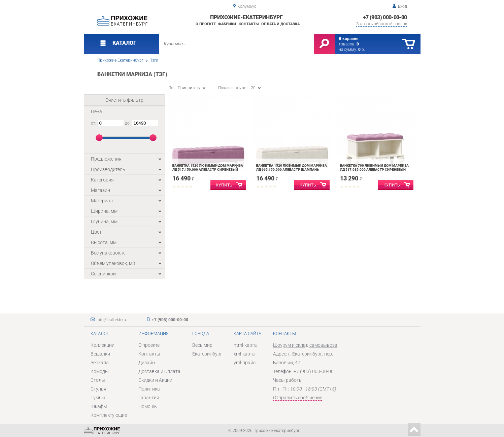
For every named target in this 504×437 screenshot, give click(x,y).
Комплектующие (109, 415)
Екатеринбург (207, 354)
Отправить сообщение (298, 398)
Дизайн (147, 363)
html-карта (245, 345)
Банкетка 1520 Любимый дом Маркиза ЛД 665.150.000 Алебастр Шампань (292, 167)
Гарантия (149, 398)
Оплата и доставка (280, 24)
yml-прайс (245, 363)
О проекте (206, 24)
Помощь (148, 406)
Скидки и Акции (155, 380)
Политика (149, 389)
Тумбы (98, 398)
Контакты (249, 24)
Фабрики (227, 24)
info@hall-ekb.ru (111, 320)
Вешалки (100, 354)
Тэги (154, 60)
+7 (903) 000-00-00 (385, 17)
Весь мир (202, 345)
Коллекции (103, 345)
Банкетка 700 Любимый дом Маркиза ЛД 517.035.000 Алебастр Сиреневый (374, 167)
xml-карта (244, 354)
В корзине (348, 39)
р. (362, 49)
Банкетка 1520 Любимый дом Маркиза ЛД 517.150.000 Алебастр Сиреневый (208, 167)
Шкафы (99, 406)
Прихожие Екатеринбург (120, 60)
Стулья (98, 389)
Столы (98, 380)
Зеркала (100, 363)
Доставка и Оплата (159, 371)
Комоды (100, 371)
